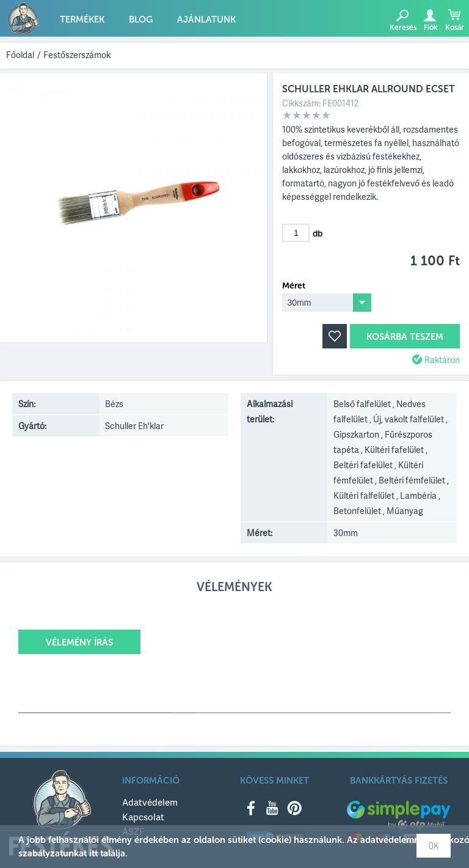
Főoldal (20, 55)
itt (93, 853)
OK (434, 846)
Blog (141, 20)
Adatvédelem (150, 802)
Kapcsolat (143, 817)
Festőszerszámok (77, 55)
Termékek (82, 20)
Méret (294, 286)
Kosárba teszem (405, 337)
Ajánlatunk (206, 20)
